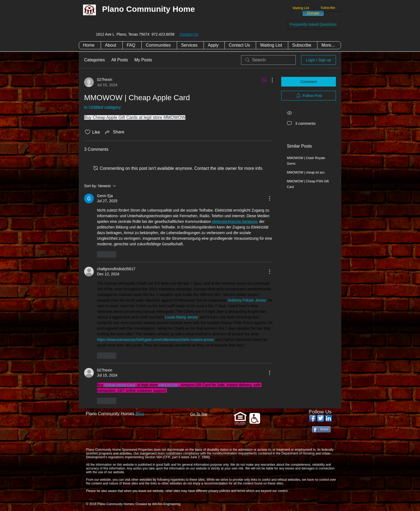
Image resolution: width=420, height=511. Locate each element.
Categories (94, 60)
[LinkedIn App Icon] (329, 418)
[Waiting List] (301, 8)
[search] (268, 60)
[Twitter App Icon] (320, 418)
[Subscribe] (328, 8)
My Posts (143, 60)
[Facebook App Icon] (312, 418)
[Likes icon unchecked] (88, 132)
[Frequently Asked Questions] (313, 25)
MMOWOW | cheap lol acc (306, 172)
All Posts (119, 60)
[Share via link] (114, 132)
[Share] (321, 429)
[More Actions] (269, 80)
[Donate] (313, 13)
